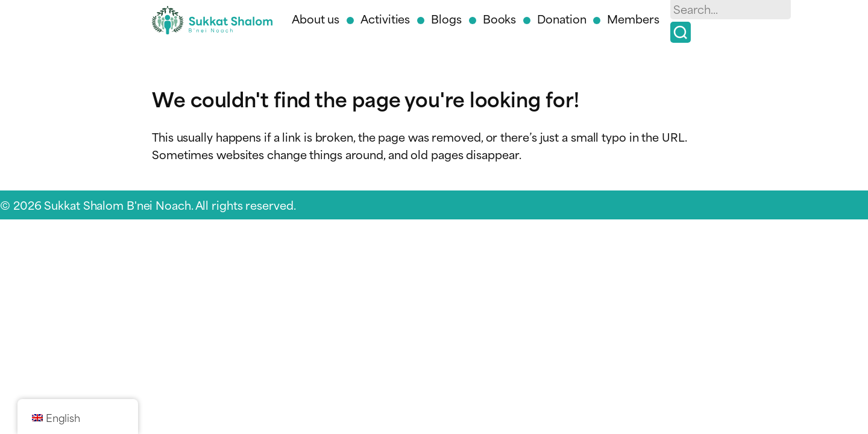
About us (316, 18)
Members (633, 18)
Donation (561, 18)
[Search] (681, 32)
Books (500, 18)
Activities (385, 18)
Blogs (446, 18)
